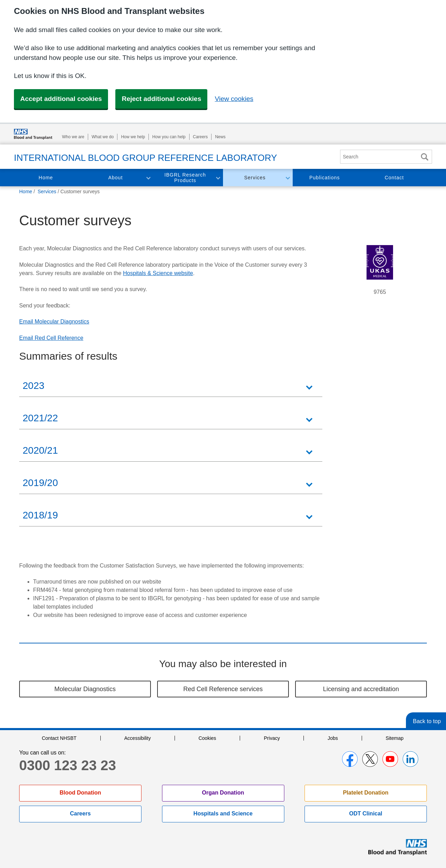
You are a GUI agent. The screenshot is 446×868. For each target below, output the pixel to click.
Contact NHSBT (59, 738)
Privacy (272, 738)
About (116, 178)
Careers (201, 137)
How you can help (169, 137)
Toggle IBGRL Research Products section (218, 178)
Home (46, 178)
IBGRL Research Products (185, 178)
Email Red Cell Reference (51, 338)
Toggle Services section (287, 178)
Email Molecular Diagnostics (54, 322)
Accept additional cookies (61, 99)
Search (424, 157)
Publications (325, 178)
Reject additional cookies (161, 99)
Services (255, 178)
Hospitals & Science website (158, 273)
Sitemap (395, 738)
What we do (103, 137)
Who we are (73, 137)
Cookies (207, 738)
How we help (133, 137)
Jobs (333, 738)
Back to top (427, 721)
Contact (394, 178)
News (220, 137)
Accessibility (138, 738)
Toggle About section (148, 178)
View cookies (234, 99)
